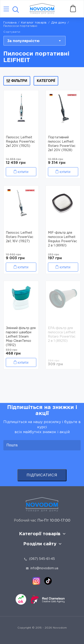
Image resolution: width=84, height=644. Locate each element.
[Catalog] (6, 9)
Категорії (46, 81)
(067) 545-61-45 (42, 559)
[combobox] (34, 41)
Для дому (59, 23)
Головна (10, 23)
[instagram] (36, 581)
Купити (23, 172)
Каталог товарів (34, 23)
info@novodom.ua (42, 568)
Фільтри (17, 81)
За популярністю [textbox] (23, 41)
